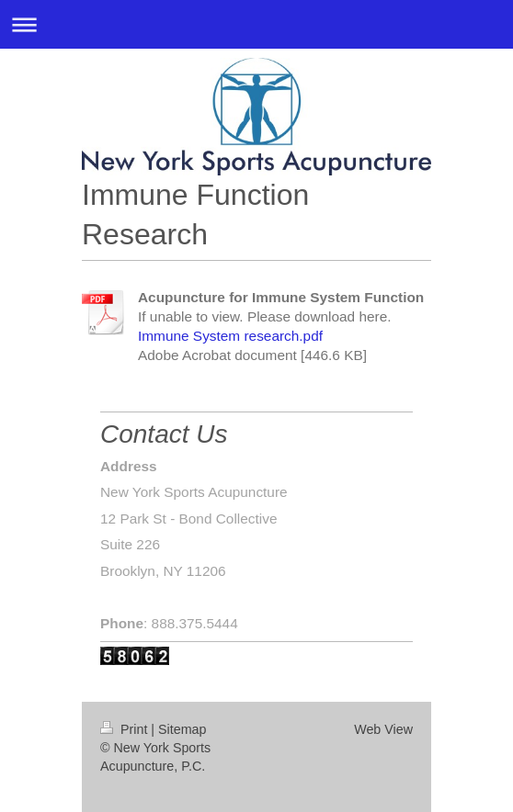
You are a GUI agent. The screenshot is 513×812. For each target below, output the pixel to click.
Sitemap (182, 729)
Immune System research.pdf (230, 336)
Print (125, 729)
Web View (383, 729)
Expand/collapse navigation (256, 24)
